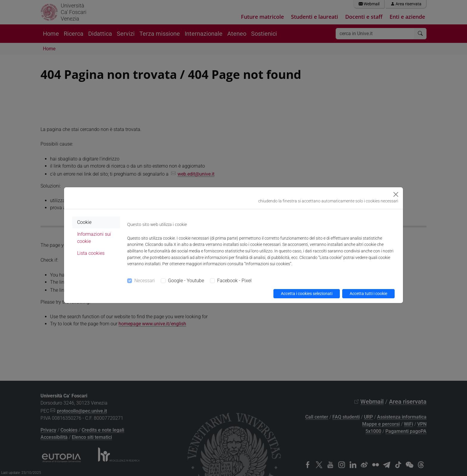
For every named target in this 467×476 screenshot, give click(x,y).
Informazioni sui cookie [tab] (94, 238)
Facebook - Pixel (234, 281)
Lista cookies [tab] (91, 253)
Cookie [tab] (84, 222)
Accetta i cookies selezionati (307, 294)
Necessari (145, 281)
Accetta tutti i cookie (368, 294)
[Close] (396, 194)
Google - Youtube (186, 281)
